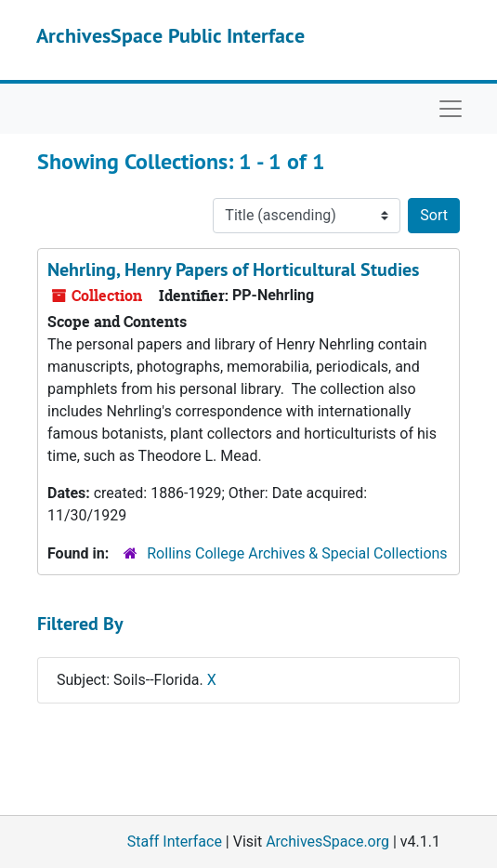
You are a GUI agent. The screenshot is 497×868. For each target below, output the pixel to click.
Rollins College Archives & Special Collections (297, 553)
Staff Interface (175, 842)
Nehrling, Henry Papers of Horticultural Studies (233, 270)
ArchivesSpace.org (327, 842)
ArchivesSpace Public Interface (170, 35)
